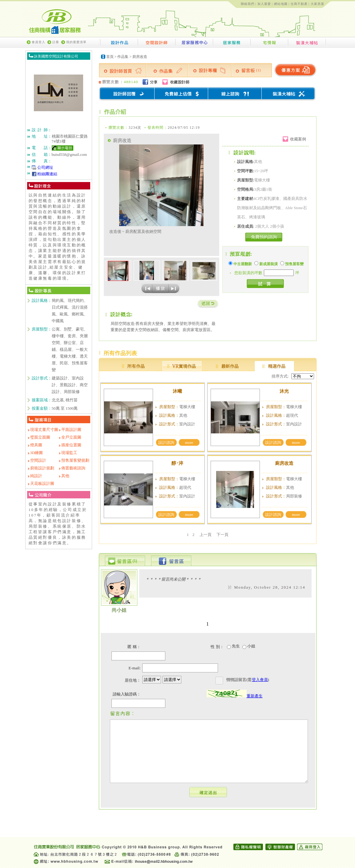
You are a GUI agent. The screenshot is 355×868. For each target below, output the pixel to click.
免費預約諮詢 (264, 237)
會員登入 (38, 42)
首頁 (110, 57)
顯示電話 (63, 148)
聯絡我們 (248, 4)
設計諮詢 (166, 442)
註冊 (56, 42)
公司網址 (45, 167)
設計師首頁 (123, 70)
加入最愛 (264, 4)
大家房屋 (317, 4)
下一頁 (222, 535)
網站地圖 (281, 4)
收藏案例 (298, 139)
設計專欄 (210, 70)
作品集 (123, 57)
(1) (258, 70)
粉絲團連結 (47, 174)
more (189, 442)
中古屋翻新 (240, 264)
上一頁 (206, 535)
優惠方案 (295, 70)
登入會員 (260, 680)
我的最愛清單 (76, 42)
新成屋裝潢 (266, 264)
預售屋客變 (292, 264)
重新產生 (255, 696)
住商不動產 (299, 4)
